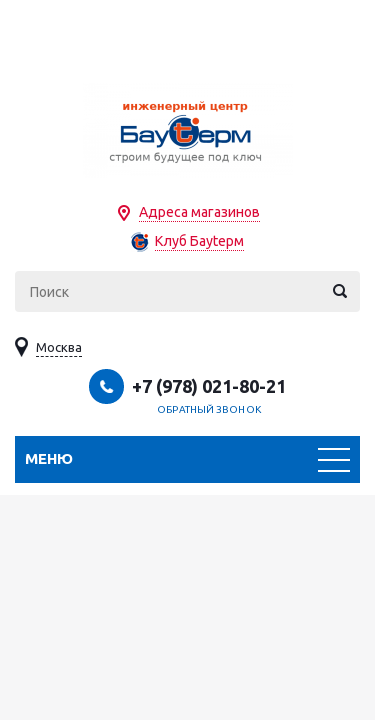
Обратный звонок (209, 409)
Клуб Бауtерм (199, 241)
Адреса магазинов (199, 212)
